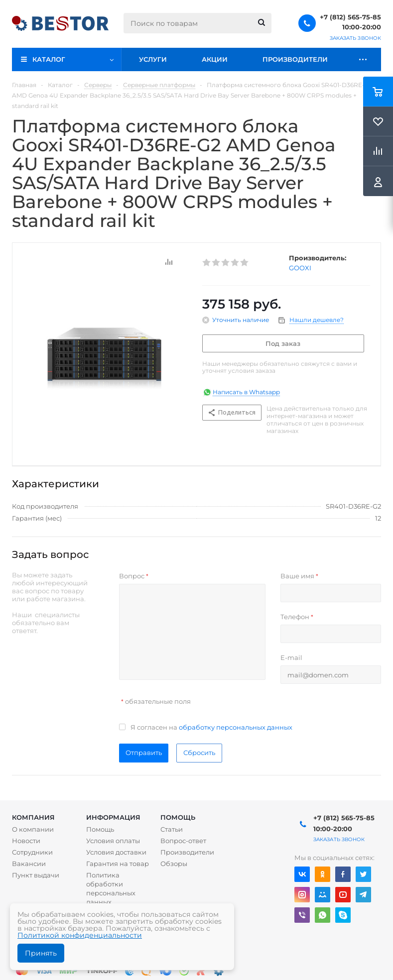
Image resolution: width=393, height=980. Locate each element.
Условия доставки (116, 852)
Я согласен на (211, 727)
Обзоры (174, 864)
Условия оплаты (113, 841)
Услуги (153, 59)
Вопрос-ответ (183, 841)
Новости (26, 841)
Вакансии (29, 864)
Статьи (172, 829)
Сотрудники (32, 852)
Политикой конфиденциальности (80, 935)
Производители (295, 59)
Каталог (49, 59)
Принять (41, 953)
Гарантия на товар (118, 864)
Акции (215, 59)
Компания (33, 817)
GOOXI (300, 268)
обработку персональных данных (236, 727)
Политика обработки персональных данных (111, 888)
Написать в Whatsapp (246, 392)
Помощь (178, 817)
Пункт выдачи (36, 875)
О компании (33, 829)
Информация (113, 817)
